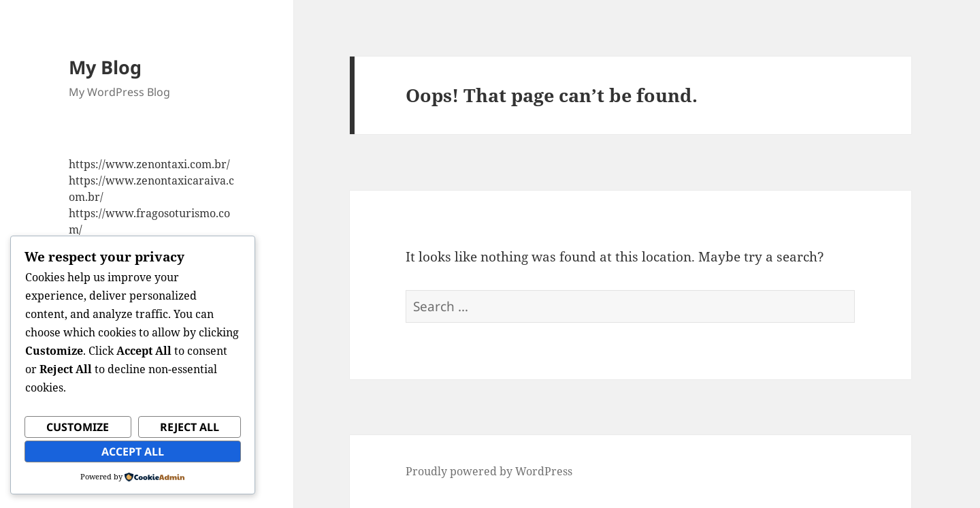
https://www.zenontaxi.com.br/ (149, 164)
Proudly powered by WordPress (489, 471)
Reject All (190, 427)
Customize (78, 427)
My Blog (105, 67)
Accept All (133, 451)
